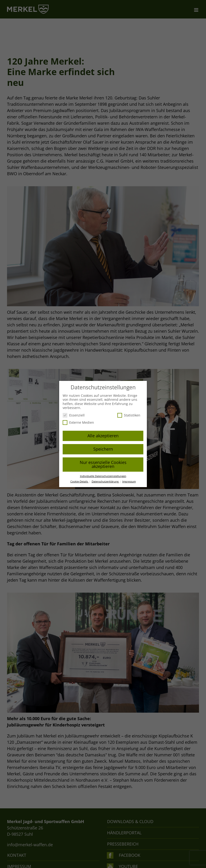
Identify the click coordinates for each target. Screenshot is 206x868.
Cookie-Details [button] (80, 481)
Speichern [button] (103, 449)
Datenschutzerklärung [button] (105, 481)
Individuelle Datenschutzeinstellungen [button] (103, 476)
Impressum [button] (129, 481)
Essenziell (74, 415)
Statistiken (129, 415)
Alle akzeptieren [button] (103, 436)
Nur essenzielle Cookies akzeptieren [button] (103, 464)
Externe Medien (78, 422)
